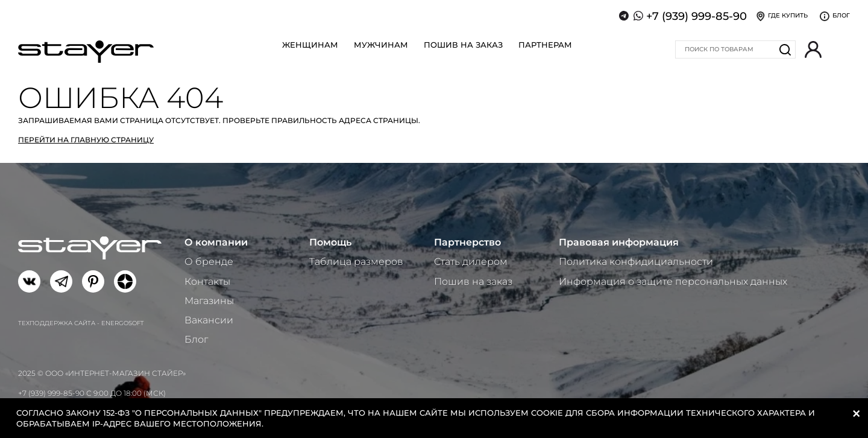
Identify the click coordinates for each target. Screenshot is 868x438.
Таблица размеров (356, 262)
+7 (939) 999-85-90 (697, 16)
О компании (216, 242)
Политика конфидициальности (636, 262)
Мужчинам (381, 45)
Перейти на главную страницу (86, 140)
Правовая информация (619, 242)
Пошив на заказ (463, 45)
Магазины (209, 301)
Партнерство (467, 242)
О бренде (209, 262)
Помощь (330, 242)
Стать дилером (471, 262)
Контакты (207, 281)
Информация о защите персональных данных (673, 281)
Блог (196, 339)
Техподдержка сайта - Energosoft (81, 323)
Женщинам (310, 45)
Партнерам (545, 45)
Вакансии (209, 320)
